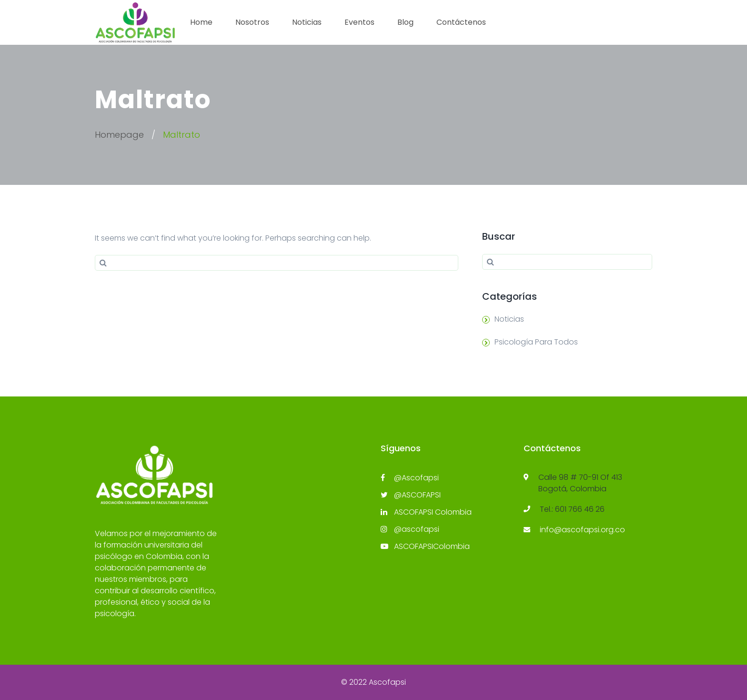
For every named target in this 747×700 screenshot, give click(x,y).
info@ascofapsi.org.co (582, 530)
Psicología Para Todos (536, 342)
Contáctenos (461, 22)
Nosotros (252, 22)
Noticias (307, 22)
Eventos (359, 22)
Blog (405, 22)
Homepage (119, 135)
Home (201, 22)
